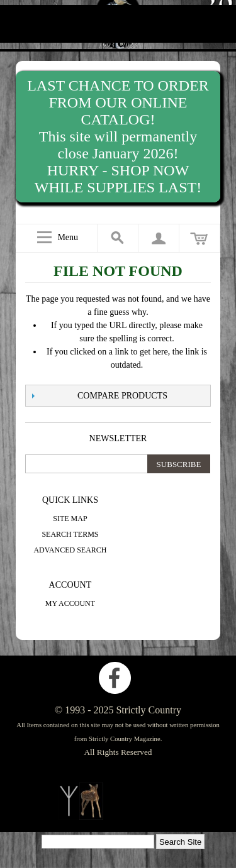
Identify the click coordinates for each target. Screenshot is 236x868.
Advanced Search (70, 550)
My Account (70, 603)
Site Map (70, 519)
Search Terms (70, 534)
